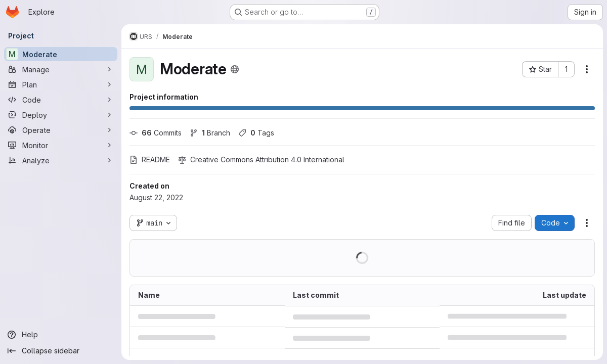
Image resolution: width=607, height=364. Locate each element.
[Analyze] (61, 160)
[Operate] (61, 130)
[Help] (61, 335)
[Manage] (61, 69)
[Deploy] (61, 115)
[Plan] (61, 84)
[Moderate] (61, 54)
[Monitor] (61, 145)
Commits (156, 133)
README (150, 160)
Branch (210, 133)
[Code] (61, 100)
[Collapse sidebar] (61, 351)
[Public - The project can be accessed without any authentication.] (235, 69)
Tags (256, 133)
